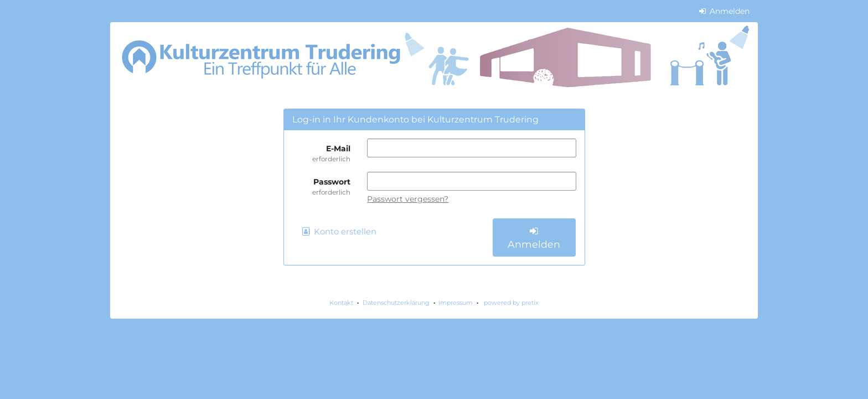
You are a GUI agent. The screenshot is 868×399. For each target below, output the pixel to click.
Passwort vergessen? (408, 199)
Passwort (322, 187)
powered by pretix (511, 303)
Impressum (456, 303)
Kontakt (341, 303)
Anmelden (725, 11)
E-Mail (322, 154)
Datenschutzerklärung (396, 303)
